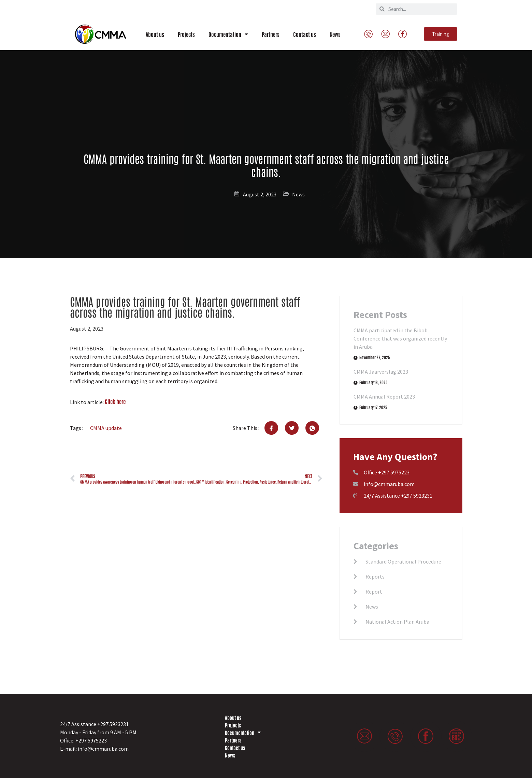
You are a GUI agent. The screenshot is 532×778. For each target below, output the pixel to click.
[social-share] (271, 428)
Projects (186, 34)
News (335, 34)
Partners (271, 34)
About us (155, 34)
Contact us (305, 34)
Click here (115, 401)
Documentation (228, 34)
